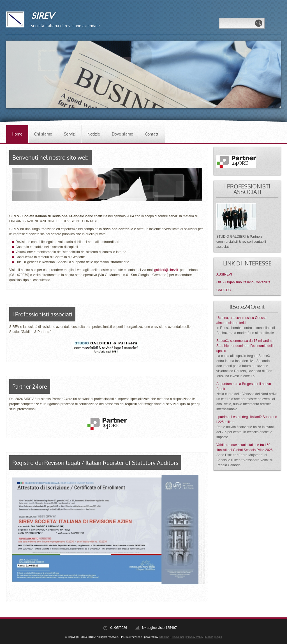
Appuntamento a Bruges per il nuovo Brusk (244, 386)
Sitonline (164, 637)
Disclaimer (178, 637)
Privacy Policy (195, 637)
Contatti (152, 134)
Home (17, 134)
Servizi (70, 134)
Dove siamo (122, 134)
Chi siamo (43, 134)
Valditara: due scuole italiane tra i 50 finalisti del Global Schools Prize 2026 (245, 447)
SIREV (42, 15)
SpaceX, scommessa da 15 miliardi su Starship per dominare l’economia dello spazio (245, 346)
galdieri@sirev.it (166, 270)
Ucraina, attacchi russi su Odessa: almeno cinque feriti (242, 320)
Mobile (209, 637)
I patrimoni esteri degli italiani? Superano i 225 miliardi (247, 419)
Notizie (94, 134)
